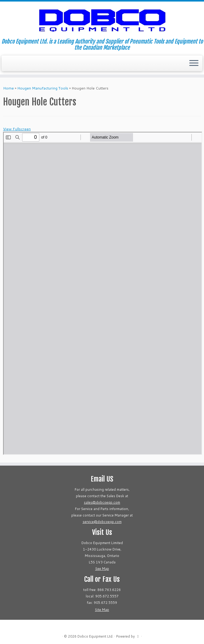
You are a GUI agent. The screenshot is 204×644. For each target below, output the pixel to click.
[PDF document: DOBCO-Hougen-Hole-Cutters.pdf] (103, 293)
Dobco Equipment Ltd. (95, 636)
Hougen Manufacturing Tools (43, 88)
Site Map (102, 610)
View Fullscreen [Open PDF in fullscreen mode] (17, 129)
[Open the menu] (194, 63)
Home (8, 88)
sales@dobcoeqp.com (102, 502)
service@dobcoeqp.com (102, 522)
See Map (102, 569)
